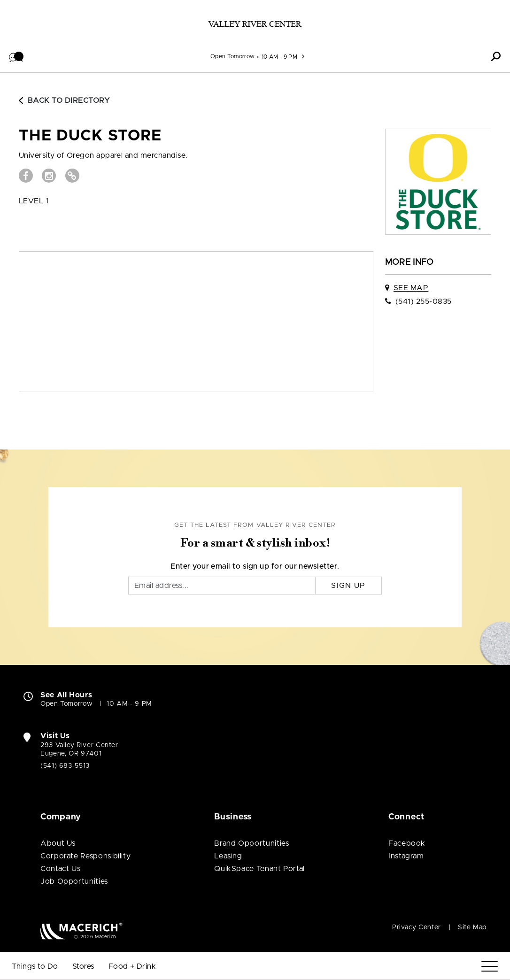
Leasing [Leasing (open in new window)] (228, 856)
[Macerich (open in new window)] (81, 931)
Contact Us (60, 869)
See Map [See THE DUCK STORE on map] (411, 288)
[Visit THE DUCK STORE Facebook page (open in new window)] (26, 176)
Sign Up (348, 586)
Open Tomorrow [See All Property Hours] (233, 56)
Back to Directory (64, 100)
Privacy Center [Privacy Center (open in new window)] (417, 927)
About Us (58, 843)
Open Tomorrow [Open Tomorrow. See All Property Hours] (66, 704)
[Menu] (490, 967)
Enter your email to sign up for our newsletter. (255, 566)
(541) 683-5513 (65, 766)
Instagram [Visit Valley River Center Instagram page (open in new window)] (406, 856)
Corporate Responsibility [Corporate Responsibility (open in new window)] (85, 856)
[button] (16, 56)
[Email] (222, 586)
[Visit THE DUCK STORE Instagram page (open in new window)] (49, 176)
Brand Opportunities (251, 843)
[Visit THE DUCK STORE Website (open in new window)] (72, 176)
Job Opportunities (74, 881)
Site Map (472, 927)
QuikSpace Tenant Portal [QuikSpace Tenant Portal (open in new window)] (259, 869)
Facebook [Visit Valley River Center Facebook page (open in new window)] (407, 843)
